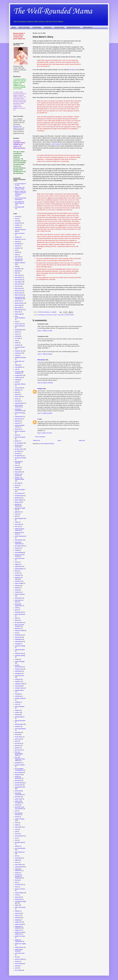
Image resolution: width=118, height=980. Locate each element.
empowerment (19, 417)
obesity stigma (19, 724)
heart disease (19, 540)
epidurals (18, 421)
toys (16, 882)
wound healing (19, 964)
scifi (16, 831)
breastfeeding (19, 330)
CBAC (17, 343)
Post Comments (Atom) (47, 444)
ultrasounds (18, 899)
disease (17, 394)
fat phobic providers (21, 458)
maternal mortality (20, 646)
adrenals (17, 227)
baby (16, 255)
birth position (19, 284)
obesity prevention (20, 721)
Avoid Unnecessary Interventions (20, 199)
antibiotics (18, 248)
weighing (17, 920)
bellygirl (40, 389)
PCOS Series (19, 737)
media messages (20, 662)
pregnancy (18, 775)
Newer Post (37, 441)
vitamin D (18, 916)
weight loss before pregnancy (20, 933)
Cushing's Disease (20, 384)
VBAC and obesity (20, 907)
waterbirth (18, 918)
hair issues (18, 524)
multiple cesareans (20, 698)
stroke (17, 862)
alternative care (19, 239)
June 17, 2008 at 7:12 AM (45, 331)
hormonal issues (20, 558)
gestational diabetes (18, 505)
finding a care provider (19, 475)
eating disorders (20, 403)
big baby (17, 271)
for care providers (20, 490)
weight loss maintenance (19, 941)
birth (16, 273)
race (16, 811)
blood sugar (18, 305)
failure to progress (20, 431)
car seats (18, 338)
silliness (17, 846)
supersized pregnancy (18, 870)
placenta (17, 746)
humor (17, 562)
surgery (17, 873)
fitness (17, 485)
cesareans (18, 353)
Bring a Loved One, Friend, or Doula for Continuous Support (20, 194)
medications (18, 671)
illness (17, 571)
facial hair (18, 429)
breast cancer (19, 324)
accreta (17, 216)
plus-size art (18, 750)
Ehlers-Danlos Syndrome (19, 406)
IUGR (17, 608)
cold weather (19, 367)
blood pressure (19, 303)
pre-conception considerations (19, 769)
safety (17, 825)
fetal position (19, 472)
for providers (19, 493)
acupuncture (19, 223)
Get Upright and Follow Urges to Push (20, 203)
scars (17, 829)
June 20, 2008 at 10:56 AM (45, 383)
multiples (17, 702)
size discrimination (69, 315)
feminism (18, 467)
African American (20, 233)
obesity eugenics (20, 717)
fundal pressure (19, 496)
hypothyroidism (19, 569)
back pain (18, 257)
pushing (17, 805)
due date (17, 401)
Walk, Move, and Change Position (20, 188)
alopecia (17, 237)
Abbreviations (88, 27)
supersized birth (20, 867)
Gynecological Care (21, 518)
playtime (17, 748)
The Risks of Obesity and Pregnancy (19, 876)
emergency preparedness (19, 410)
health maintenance (21, 536)
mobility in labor (19, 688)
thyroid (17, 880)
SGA (16, 840)
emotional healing (20, 413)
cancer (17, 334)
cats (16, 341)
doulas (17, 399)
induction (18, 575)
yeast (17, 968)
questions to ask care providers (20, 808)
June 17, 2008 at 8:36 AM (45, 354)
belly (16, 266)
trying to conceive (20, 889)
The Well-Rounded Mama (53, 11)
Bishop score (19, 291)
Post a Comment (40, 437)
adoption (17, 225)
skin (16, 856)
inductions (18, 581)
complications (19, 375)
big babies (18, 269)
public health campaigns (19, 802)
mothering (18, 696)
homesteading (19, 553)
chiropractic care (20, 361)
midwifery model (20, 684)
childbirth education (20, 358)
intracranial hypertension (19, 605)
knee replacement (20, 614)
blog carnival (19, 293)
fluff (16, 487)
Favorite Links (59, 27)
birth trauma (18, 288)
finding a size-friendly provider (20, 479)
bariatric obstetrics (20, 263)
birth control (18, 275)
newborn (17, 710)
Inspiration (18, 592)
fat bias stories (19, 449)
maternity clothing (20, 656)
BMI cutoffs (18, 308)
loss (16, 633)
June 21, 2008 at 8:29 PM (45, 413)
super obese (19, 865)
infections (18, 586)
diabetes (17, 390)
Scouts (17, 834)
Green (17, 514)
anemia (17, 242)
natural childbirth (20, 707)
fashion (17, 441)
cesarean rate (19, 351)
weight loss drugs (20, 936)
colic (16, 369)
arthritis (17, 252)
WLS (16, 957)
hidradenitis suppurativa (18, 543)
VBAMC (17, 911)
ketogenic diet (19, 612)
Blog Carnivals (19, 295)
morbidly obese (19, 690)
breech (17, 332)
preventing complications (19, 794)
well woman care (20, 953)
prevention (18, 797)
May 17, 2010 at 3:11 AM (45, 433)
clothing (17, 365)
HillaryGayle (41, 360)
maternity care (19, 653)
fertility (17, 470)
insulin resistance (20, 594)
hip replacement (20, 546)
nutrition (17, 712)
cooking (17, 380)
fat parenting (19, 456)
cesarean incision (20, 347)
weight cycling (19, 924)
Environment (19, 419)
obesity (17, 715)
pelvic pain (18, 739)
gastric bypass (19, 500)
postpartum (18, 763)
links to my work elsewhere (20, 625)
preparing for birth (20, 787)
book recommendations (20, 317)
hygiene (17, 564)
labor (16, 618)
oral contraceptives (20, 729)
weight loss (18, 930)
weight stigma (19, 947)
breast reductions (20, 326)
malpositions (19, 639)
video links (18, 913)
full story (72, 70)
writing (17, 966)
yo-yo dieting (19, 970)
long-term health (20, 631)
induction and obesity (19, 578)
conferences (18, 378)
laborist (17, 620)
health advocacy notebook (20, 530)
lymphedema (19, 635)
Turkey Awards (19, 893)
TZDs (17, 895)
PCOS (17, 735)
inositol (17, 590)
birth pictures (19, 280)
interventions (19, 598)
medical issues (19, 669)
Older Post (82, 441)
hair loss (17, 526)
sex (16, 838)
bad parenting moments (19, 260)
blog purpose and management (20, 298)
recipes (17, 817)
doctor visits (18, 397)
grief (16, 516)
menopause (18, 673)
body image (18, 314)
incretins (17, 573)
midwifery (18, 681)
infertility (17, 588)
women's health (19, 959)
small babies (19, 858)
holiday (17, 550)
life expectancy (19, 622)
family (17, 435)
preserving (18, 791)
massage (18, 644)
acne (16, 219)
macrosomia (18, 637)
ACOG (17, 221)
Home (14, 27)
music (17, 704)
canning (17, 336)
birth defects (18, 277)
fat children (18, 451)
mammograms (19, 642)
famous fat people (20, 437)
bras (16, 322)
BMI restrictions (19, 310)
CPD (16, 382)
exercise (17, 423)
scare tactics (61, 315)
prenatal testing (19, 783)
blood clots (18, 301)
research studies (20, 819)
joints (16, 610)
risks (16, 823)
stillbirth (17, 860)
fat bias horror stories (51, 315)
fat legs (17, 453)
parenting (18, 732)
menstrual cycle (19, 676)
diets (16, 392)
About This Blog (24, 27)
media (17, 659)
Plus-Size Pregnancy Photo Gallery (20, 759)
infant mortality (19, 583)
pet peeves (18, 743)
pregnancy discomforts (18, 777)
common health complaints (19, 372)
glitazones (18, 512)
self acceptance (19, 836)
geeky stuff (18, 502)
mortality (17, 694)
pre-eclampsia (19, 772)
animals (17, 246)
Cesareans (48, 27)
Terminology (37, 27)
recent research (56, 144)
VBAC (17, 905)
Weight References (74, 27)
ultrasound (18, 897)
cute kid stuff (19, 388)
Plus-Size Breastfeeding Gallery (19, 754)
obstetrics (18, 727)
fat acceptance (41, 315)
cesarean (18, 345)
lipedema (18, 628)
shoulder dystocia (20, 842)
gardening (18, 498)
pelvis (17, 741)
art (16, 250)
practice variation (20, 765)
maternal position (20, 650)
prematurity (18, 780)
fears (16, 465)
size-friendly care (20, 852)
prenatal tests (19, 785)
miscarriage (18, 686)
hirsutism (18, 548)
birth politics (18, 282)
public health (19, 799)
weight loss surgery (20, 944)
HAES (17, 522)
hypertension (19, 566)
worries (17, 961)
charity (17, 355)
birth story (18, 286)
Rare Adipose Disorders (19, 814)
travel (17, 887)
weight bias (18, 922)
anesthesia (18, 244)
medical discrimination (19, 666)
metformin (18, 679)
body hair (18, 312)
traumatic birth (19, 885)
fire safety (18, 483)
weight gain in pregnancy (19, 927)
